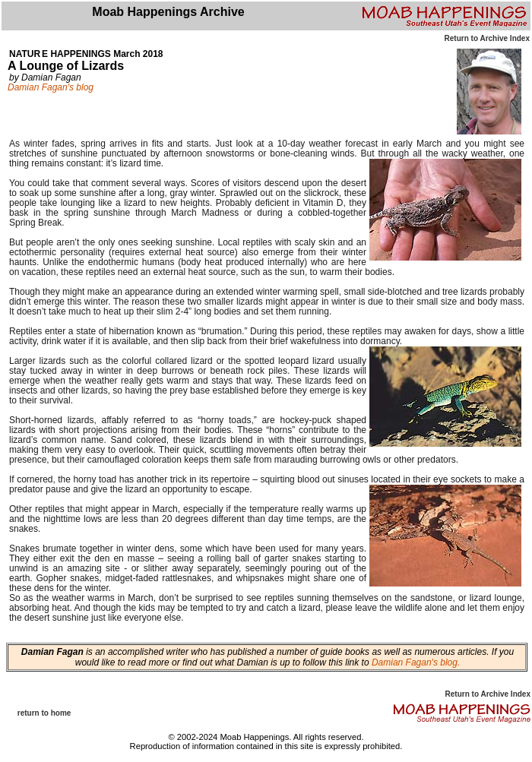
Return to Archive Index (487, 38)
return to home (44, 713)
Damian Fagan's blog (51, 87)
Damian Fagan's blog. (415, 662)
